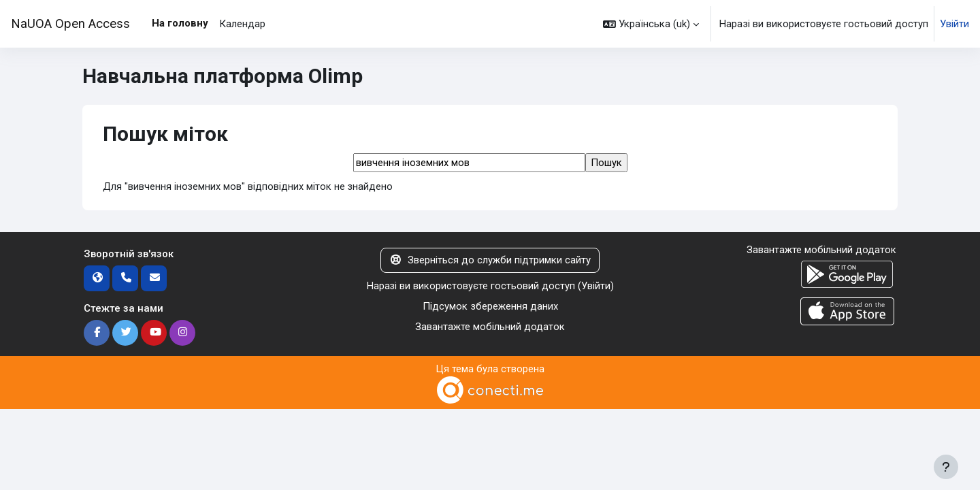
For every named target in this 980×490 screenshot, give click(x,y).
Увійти (954, 24)
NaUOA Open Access (70, 24)
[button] (651, 24)
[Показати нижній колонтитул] (946, 467)
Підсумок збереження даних (490, 307)
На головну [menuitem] (180, 23)
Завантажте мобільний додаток (490, 328)
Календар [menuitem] (242, 24)
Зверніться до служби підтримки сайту (490, 261)
